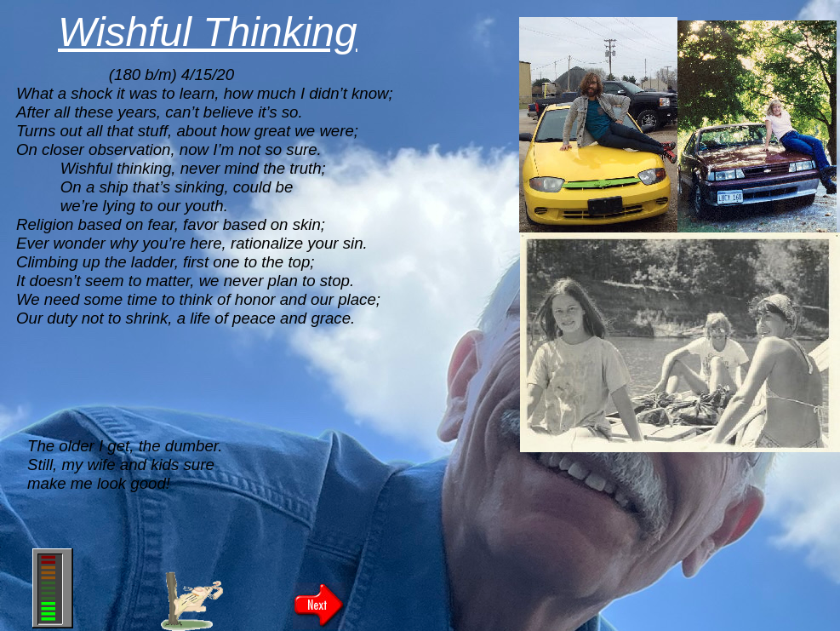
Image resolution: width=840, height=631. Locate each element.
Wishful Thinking (208, 32)
